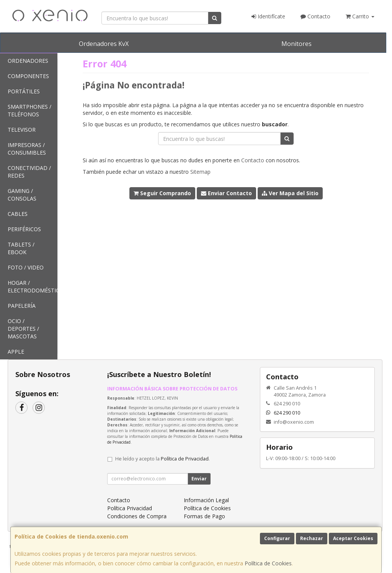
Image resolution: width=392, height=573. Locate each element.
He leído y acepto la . (163, 459)
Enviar (199, 479)
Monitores (296, 44)
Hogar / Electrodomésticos (33, 286)
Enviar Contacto (226, 193)
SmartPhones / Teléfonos (29, 110)
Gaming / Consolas (22, 195)
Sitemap (200, 172)
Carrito (360, 16)
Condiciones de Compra (137, 516)
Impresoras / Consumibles (27, 149)
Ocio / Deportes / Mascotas (23, 329)
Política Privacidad (130, 508)
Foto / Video (26, 267)
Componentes (28, 76)
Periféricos (24, 229)
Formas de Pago (204, 516)
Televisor (22, 130)
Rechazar (312, 538)
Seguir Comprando (162, 193)
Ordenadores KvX (104, 44)
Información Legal (206, 500)
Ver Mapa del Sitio (290, 193)
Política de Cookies (268, 563)
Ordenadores (28, 61)
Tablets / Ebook (21, 248)
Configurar (277, 538)
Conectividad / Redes (29, 172)
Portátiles (24, 91)
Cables (18, 214)
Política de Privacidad (185, 459)
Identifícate (268, 16)
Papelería (22, 306)
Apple (16, 352)
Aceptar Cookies (353, 538)
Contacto (315, 16)
